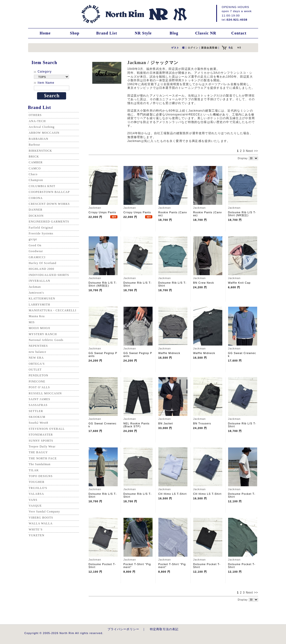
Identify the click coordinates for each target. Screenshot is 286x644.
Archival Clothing (42, 127)
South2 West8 (39, 423)
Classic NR (206, 33)
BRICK (34, 157)
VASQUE (35, 506)
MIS (32, 322)
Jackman (35, 287)
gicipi (33, 239)
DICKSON (36, 216)
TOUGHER (37, 482)
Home (45, 33)
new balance (38, 352)
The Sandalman (40, 464)
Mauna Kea (37, 316)
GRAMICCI (37, 257)
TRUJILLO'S (38, 488)
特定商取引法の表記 (164, 629)
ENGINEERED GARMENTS (49, 222)
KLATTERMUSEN (42, 298)
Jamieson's (36, 293)
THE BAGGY (38, 452)
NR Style (143, 33)
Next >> (252, 151)
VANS (33, 500)
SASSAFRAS (38, 405)
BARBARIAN (39, 139)
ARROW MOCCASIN (44, 133)
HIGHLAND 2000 (42, 269)
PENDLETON (39, 375)
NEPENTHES (38, 346)
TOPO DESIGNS (41, 476)
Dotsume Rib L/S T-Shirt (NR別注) (242, 214)
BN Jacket (166, 423)
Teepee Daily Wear (42, 446)
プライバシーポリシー (124, 629)
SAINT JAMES (40, 399)
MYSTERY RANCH (43, 334)
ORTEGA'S (37, 364)
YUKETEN (37, 535)
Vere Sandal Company (44, 512)
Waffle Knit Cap (239, 283)
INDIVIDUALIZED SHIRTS (49, 275)
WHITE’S (36, 529)
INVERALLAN (40, 281)
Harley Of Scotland (43, 263)
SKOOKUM (37, 417)
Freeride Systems (41, 233)
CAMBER (36, 162)
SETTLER (36, 411)
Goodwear (36, 251)
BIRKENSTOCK (41, 151)
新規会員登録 (209, 48)
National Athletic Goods (46, 340)
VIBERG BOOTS (41, 518)
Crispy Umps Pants (102, 212)
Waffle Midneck (169, 353)
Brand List (107, 33)
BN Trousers (202, 423)
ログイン (193, 48)
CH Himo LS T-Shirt (173, 494)
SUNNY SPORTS (41, 441)
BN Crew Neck (204, 283)
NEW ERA (36, 358)
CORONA (36, 198)
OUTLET (35, 370)
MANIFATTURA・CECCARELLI (53, 310)
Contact (239, 33)
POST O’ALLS (39, 387)
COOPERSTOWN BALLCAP (49, 192)
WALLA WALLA (41, 523)
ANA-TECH (37, 121)
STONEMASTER (41, 435)
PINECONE (37, 381)
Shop (75, 33)
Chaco (33, 174)
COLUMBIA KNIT (42, 186)
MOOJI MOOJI (40, 328)
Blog (174, 33)
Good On (35, 245)
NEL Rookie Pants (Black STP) (137, 425)
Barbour (35, 145)
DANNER (36, 210)
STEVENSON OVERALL (47, 429)
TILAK (34, 470)
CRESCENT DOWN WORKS (49, 204)
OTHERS (35, 115)
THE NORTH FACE (43, 458)
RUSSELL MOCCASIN (45, 393)
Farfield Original (41, 228)
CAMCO (35, 168)
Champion (36, 180)
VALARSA (36, 494)
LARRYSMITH (40, 305)
